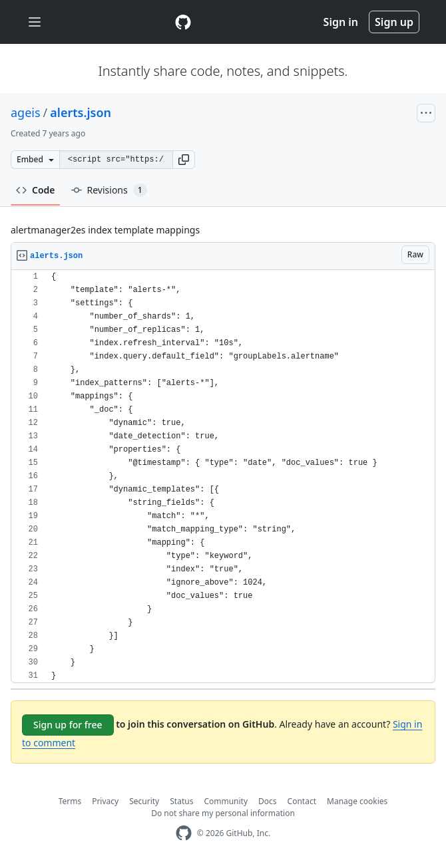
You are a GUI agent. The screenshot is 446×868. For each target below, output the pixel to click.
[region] (223, 477)
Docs (268, 801)
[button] (184, 160)
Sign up (394, 22)
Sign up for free (68, 725)
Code (36, 190)
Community (226, 801)
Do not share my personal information (223, 813)
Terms (70, 801)
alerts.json (81, 112)
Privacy (105, 801)
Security (144, 801)
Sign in (341, 22)
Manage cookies (357, 801)
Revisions (109, 190)
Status (181, 801)
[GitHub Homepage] (184, 833)
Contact (302, 801)
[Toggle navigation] (35, 22)
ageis (26, 112)
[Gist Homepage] (183, 22)
